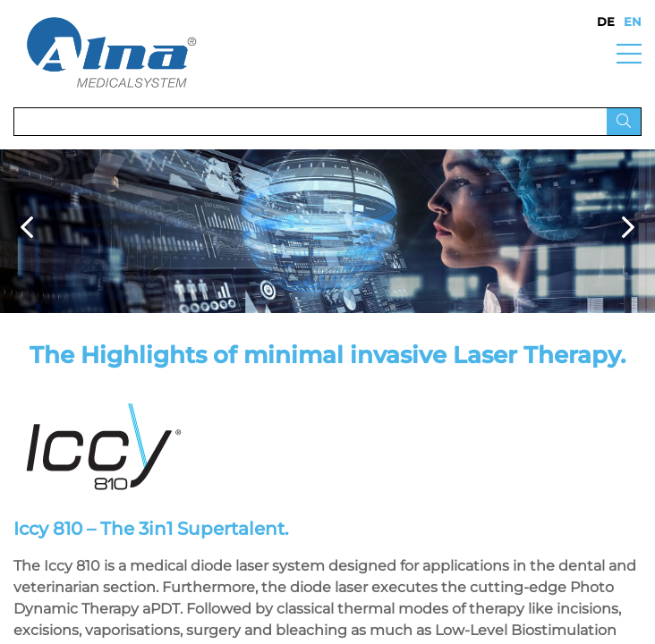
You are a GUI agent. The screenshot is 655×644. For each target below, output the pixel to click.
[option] (327, 231)
